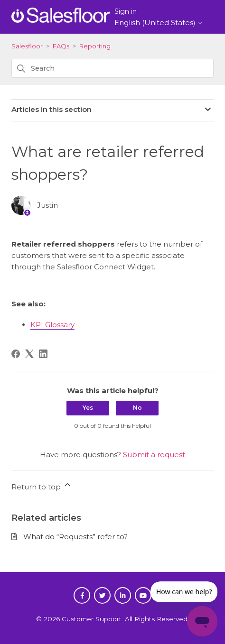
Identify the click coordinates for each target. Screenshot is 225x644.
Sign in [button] (126, 11)
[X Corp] (29, 354)
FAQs (61, 46)
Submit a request (154, 455)
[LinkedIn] (43, 354)
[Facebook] (16, 354)
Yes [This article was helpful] (88, 408)
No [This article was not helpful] (137, 408)
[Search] (113, 68)
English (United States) (159, 23)
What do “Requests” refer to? (75, 537)
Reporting (95, 46)
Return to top (42, 486)
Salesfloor (27, 46)
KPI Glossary (52, 325)
